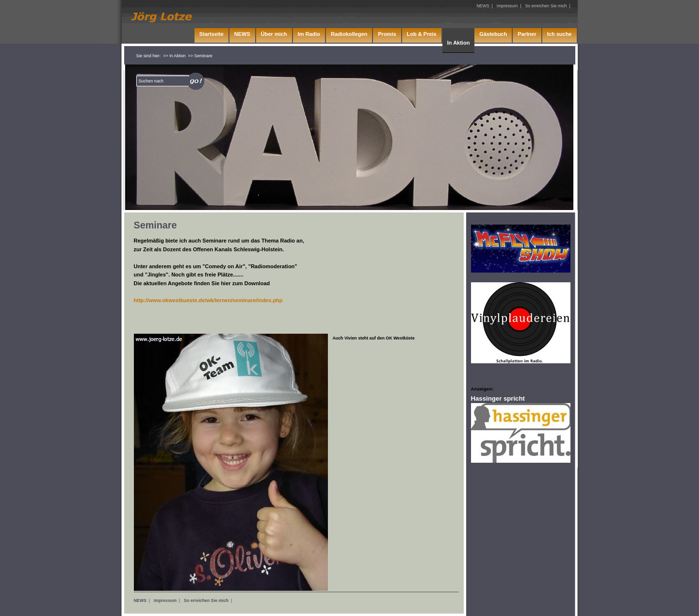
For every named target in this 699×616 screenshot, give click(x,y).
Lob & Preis (422, 34)
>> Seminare (200, 56)
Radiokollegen (349, 34)
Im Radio (309, 34)
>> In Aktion (174, 56)
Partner (527, 34)
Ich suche (560, 34)
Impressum (165, 600)
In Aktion (459, 43)
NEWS (140, 600)
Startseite (211, 34)
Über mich (274, 34)
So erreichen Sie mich (206, 600)
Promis (387, 34)
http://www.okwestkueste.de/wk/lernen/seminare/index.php (208, 300)
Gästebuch (493, 34)
